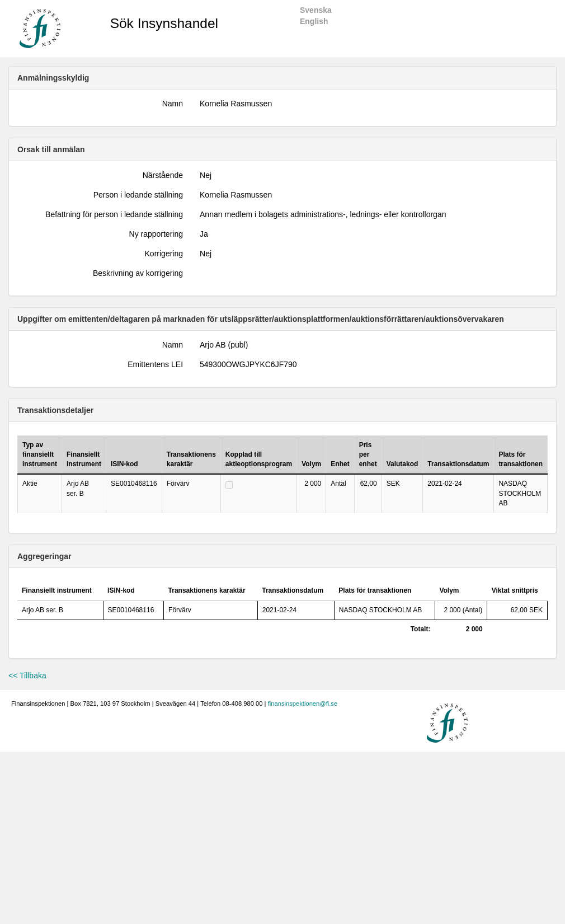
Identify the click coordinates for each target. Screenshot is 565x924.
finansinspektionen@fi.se (303, 703)
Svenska (316, 10)
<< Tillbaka (27, 676)
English (314, 21)
